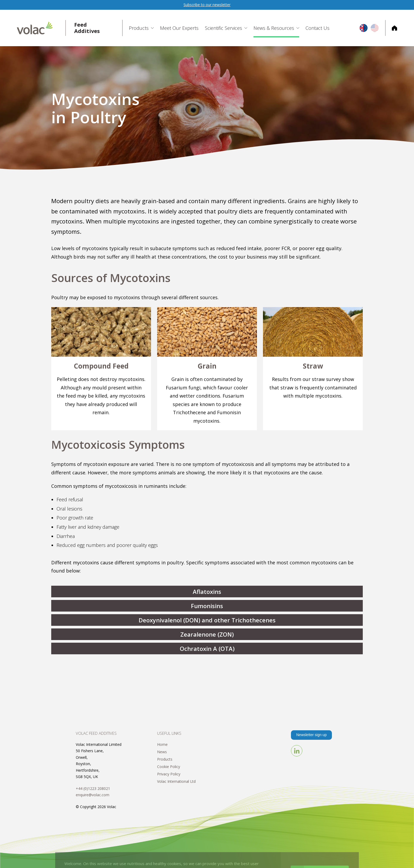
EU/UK (364, 28)
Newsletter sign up (311, 735)
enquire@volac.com (93, 795)
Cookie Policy (169, 767)
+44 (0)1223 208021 (93, 788)
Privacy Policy (169, 774)
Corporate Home (391, 28)
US (375, 28)
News (162, 752)
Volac (41, 28)
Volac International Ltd (176, 781)
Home (162, 744)
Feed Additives (87, 28)
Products (165, 759)
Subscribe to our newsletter (207, 5)
